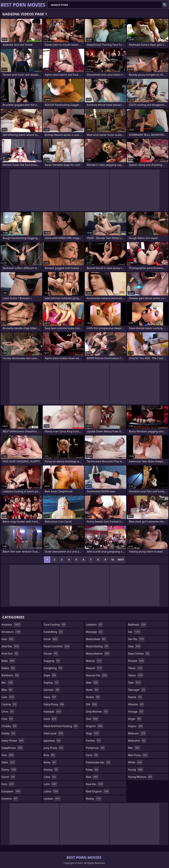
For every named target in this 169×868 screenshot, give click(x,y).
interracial (54, 733)
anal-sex (10, 646)
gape (50, 675)
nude (92, 690)
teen (135, 683)
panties (93, 741)
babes (8, 668)
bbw (7, 690)
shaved (136, 661)
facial (51, 639)
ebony (9, 770)
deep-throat (13, 741)
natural (94, 668)
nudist (93, 697)
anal (8, 639)
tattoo (136, 675)
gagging (52, 661)
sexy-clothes (139, 654)
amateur (11, 625)
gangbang (53, 668)
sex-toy (136, 639)
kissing (51, 770)
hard (51, 719)
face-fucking (55, 625)
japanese (52, 741)
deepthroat (12, 748)
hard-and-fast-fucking (61, 726)
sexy (135, 646)
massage (94, 632)
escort (8, 777)
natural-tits (97, 675)
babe (8, 661)
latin (51, 784)
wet (134, 748)
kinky (50, 762)
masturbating (97, 646)
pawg (92, 770)
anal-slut (10, 654)
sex (134, 632)
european (11, 791)
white (135, 762)
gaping (51, 683)
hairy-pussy (54, 704)
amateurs (11, 632)
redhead (137, 625)
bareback (10, 675)
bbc (8, 683)
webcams (137, 741)
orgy (93, 733)
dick (8, 755)
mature (94, 661)
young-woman (140, 777)
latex (50, 777)
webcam (137, 733)
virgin (135, 719)
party (92, 755)
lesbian (52, 799)
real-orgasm (98, 791)
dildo (8, 762)
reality (94, 799)
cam (8, 697)
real (92, 777)
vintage (136, 712)
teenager (137, 690)
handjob (53, 712)
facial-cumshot (57, 646)
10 (113, 560)
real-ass (95, 784)
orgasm (94, 726)
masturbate (96, 639)
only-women (97, 712)
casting (9, 704)
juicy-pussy (54, 748)
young (136, 770)
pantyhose (95, 748)
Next (121, 560)
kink (50, 755)
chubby (9, 726)
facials (51, 654)
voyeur (135, 726)
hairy (50, 697)
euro (8, 784)
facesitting (54, 632)
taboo (135, 668)
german (52, 690)
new (92, 683)
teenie (135, 697)
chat (8, 719)
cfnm (8, 712)
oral (92, 719)
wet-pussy (138, 755)
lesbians (94, 625)
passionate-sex (98, 762)
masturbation (98, 654)
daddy (9, 733)
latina (51, 791)
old (92, 704)
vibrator (136, 704)
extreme (10, 799)
